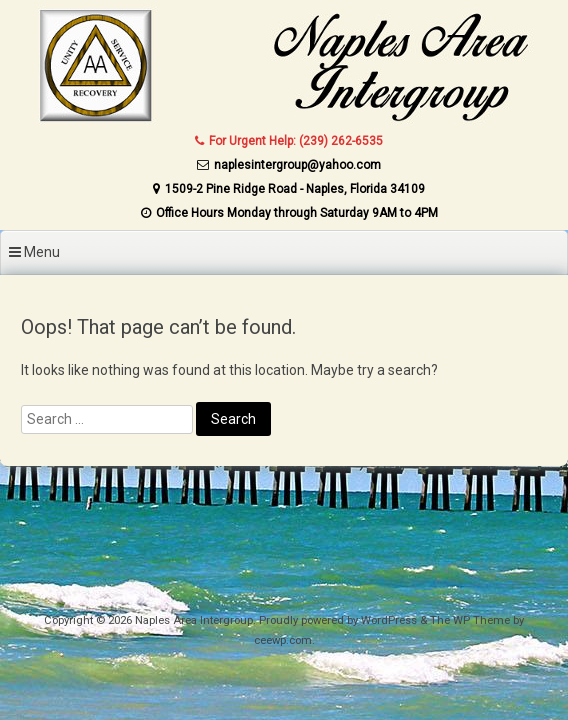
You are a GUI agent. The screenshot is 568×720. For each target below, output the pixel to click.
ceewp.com (283, 640)
